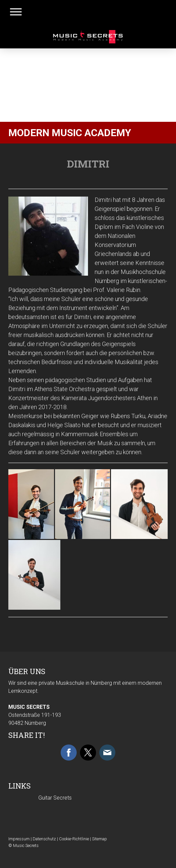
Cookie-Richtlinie (74, 839)
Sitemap (99, 839)
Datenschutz (44, 839)
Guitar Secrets (55, 798)
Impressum (19, 839)
